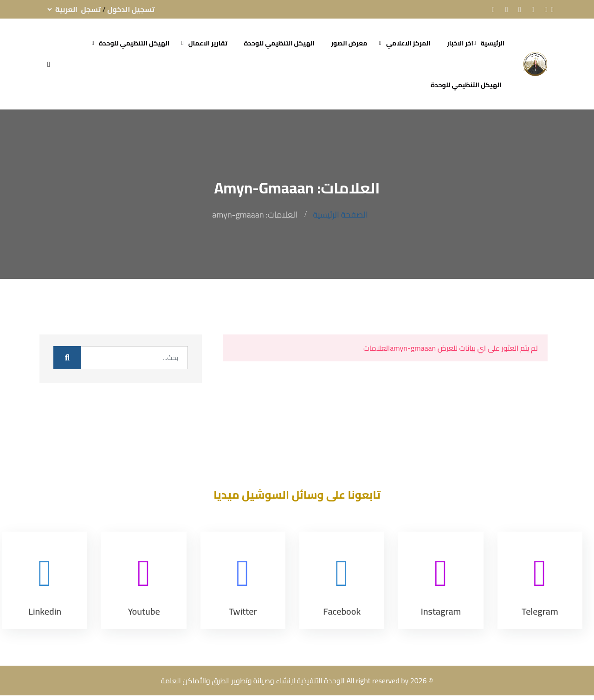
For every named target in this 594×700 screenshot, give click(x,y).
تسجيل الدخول (131, 9)
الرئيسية (493, 43)
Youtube (144, 611)
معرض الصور (349, 43)
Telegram (540, 611)
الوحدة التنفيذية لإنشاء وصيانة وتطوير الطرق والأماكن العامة (253, 681)
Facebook (342, 611)
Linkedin (45, 611)
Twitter (243, 611)
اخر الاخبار (460, 43)
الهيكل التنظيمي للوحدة (279, 43)
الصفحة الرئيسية (340, 215)
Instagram (441, 611)
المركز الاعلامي (408, 43)
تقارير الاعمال (208, 43)
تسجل (91, 9)
